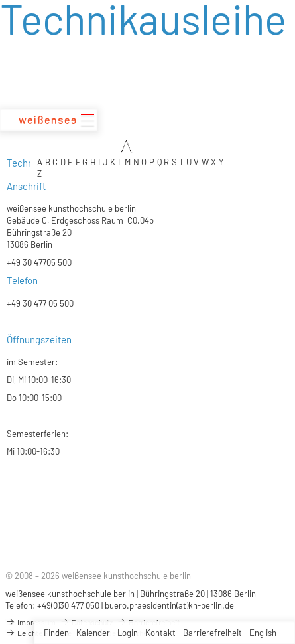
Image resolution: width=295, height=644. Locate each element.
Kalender (93, 633)
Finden (56, 633)
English (263, 633)
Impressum (30, 622)
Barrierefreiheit (212, 633)
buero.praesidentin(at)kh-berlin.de (169, 605)
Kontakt (160, 633)
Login (128, 633)
